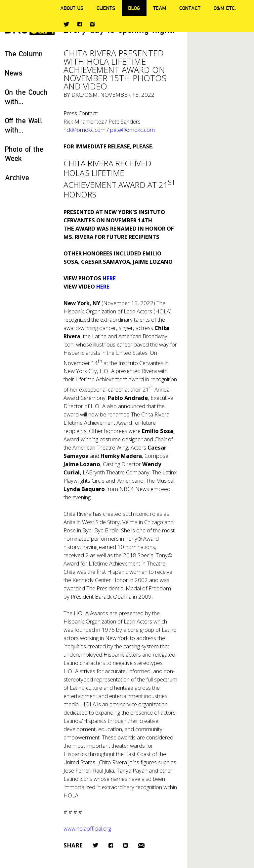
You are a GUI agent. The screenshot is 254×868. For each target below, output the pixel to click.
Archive (17, 177)
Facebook (80, 24)
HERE (109, 278)
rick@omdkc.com (86, 130)
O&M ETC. (225, 8)
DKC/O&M (85, 95)
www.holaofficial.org (87, 828)
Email (141, 845)
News (14, 73)
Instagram (92, 24)
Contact (190, 8)
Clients (106, 8)
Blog (134, 8)
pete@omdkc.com (132, 130)
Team (160, 8)
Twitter (66, 24)
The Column (24, 54)
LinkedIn (126, 845)
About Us (72, 8)
